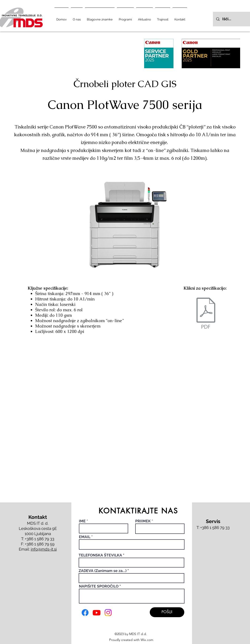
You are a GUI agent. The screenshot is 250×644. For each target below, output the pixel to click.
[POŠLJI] (167, 612)
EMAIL (85, 537)
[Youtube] (97, 613)
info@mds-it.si (44, 549)
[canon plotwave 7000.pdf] (206, 314)
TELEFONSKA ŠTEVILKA (100, 555)
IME (83, 521)
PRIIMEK (143, 521)
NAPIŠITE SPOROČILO (99, 586)
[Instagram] (108, 613)
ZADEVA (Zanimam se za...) (103, 571)
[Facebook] (85, 613)
